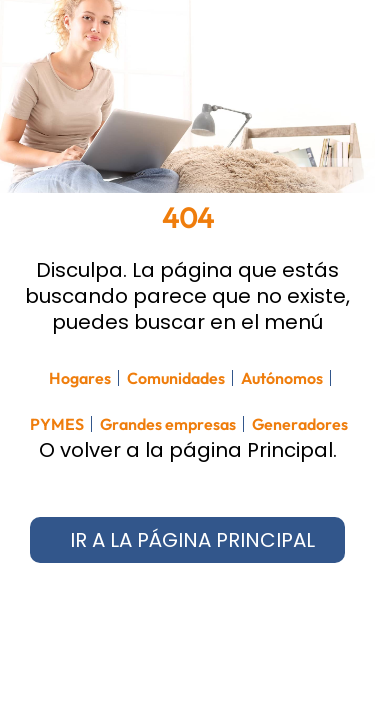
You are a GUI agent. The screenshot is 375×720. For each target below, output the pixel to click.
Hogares (80, 378)
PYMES (57, 424)
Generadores (300, 424)
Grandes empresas (168, 424)
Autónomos (282, 378)
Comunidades (176, 378)
